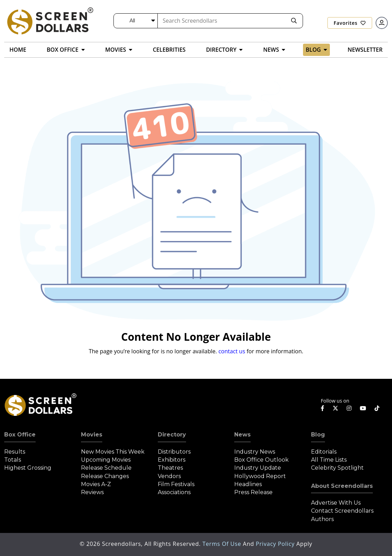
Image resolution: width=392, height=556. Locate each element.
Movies (92, 435)
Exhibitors (172, 460)
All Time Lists (329, 460)
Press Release (253, 492)
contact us (232, 351)
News (242, 435)
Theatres (170, 468)
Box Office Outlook (261, 460)
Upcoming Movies (106, 460)
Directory (172, 435)
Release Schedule (106, 468)
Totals (13, 460)
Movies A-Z (96, 484)
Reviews (92, 492)
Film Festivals (176, 484)
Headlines (248, 484)
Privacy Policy (276, 544)
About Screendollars (342, 486)
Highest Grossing (28, 468)
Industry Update (258, 468)
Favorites (350, 23)
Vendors (169, 476)
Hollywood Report (260, 476)
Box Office (20, 435)
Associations (174, 492)
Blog (318, 435)
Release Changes (105, 476)
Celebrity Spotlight (337, 468)
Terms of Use (223, 544)
